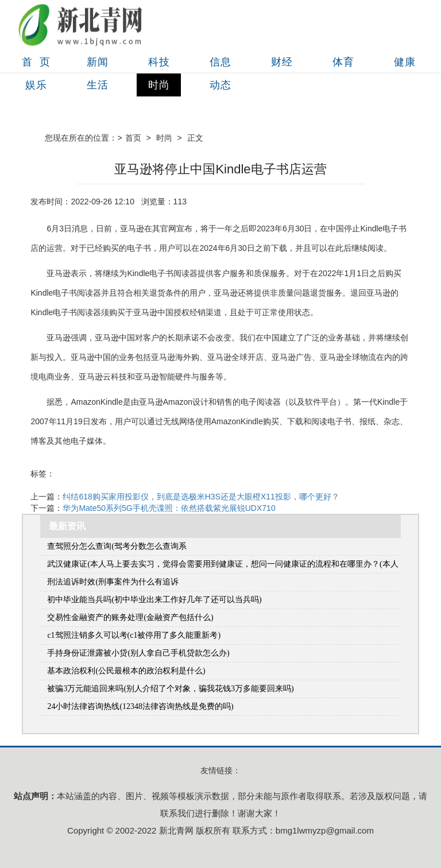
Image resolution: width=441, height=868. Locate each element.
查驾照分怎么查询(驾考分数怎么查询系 (117, 546)
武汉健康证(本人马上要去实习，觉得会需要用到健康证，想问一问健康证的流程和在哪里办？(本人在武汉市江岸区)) (223, 566)
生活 (98, 85)
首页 (133, 138)
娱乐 (36, 85)
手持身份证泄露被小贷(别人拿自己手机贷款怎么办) (138, 653)
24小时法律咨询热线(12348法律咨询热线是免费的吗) (140, 706)
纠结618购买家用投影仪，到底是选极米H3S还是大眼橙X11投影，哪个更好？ (201, 497)
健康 (405, 62)
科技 (159, 62)
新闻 (98, 62)
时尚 (159, 85)
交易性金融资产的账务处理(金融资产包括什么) (130, 617)
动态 (220, 85)
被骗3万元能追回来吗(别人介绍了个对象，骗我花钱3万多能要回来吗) (170, 689)
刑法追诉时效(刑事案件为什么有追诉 (113, 582)
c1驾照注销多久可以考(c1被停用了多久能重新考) (134, 635)
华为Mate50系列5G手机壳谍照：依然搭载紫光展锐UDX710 (169, 508)
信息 (220, 62)
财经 (282, 62)
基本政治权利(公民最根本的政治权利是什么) (126, 671)
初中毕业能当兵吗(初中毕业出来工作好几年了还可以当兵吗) (154, 600)
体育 (343, 62)
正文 (195, 138)
